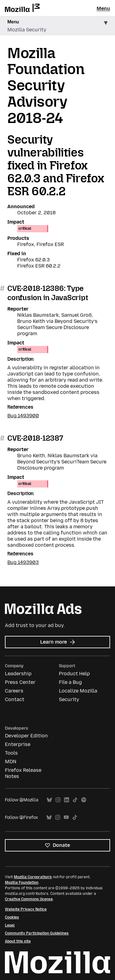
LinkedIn (67, 800)
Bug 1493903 (23, 562)
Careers (14, 691)
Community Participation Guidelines (37, 933)
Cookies (12, 917)
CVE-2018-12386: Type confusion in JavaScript (48, 293)
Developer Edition (26, 736)
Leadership (18, 674)
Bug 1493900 (23, 416)
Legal (10, 925)
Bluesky (49, 800)
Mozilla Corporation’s (33, 877)
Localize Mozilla (78, 691)
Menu (103, 8)
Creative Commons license (29, 899)
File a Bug (70, 682)
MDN (11, 762)
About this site (18, 941)
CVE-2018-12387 (35, 438)
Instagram (58, 800)
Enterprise (18, 744)
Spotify (84, 800)
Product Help (74, 674)
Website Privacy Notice (26, 909)
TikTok (75, 800)
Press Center (20, 682)
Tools (11, 753)
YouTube (66, 817)
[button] (57, 26)
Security (69, 699)
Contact (15, 699)
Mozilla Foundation (22, 883)
